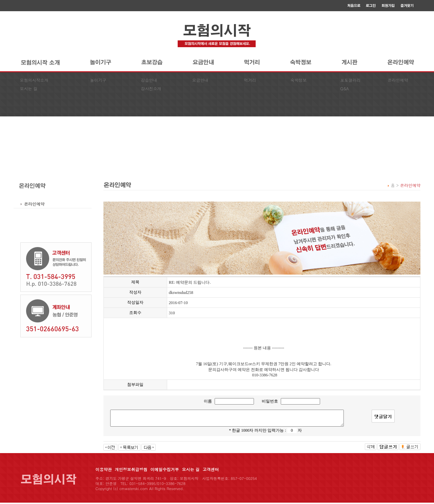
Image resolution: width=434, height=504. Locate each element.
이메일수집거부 (165, 469)
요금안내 (200, 80)
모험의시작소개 (34, 80)
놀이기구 (98, 80)
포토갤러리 (351, 80)
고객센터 (211, 469)
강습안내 (149, 80)
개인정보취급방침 (131, 469)
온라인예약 (398, 80)
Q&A (345, 88)
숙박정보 (299, 80)
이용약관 (104, 469)
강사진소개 (151, 88)
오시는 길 (29, 88)
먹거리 (250, 80)
